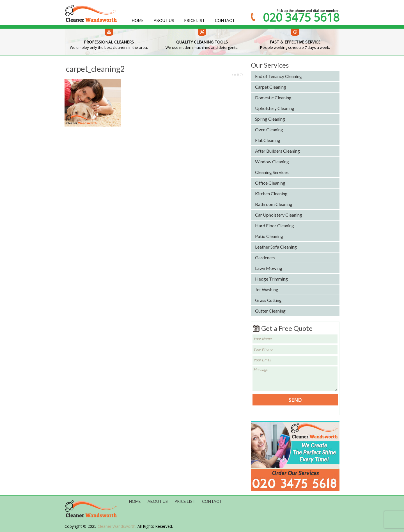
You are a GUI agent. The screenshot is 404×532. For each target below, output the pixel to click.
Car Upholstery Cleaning (279, 215)
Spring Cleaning (270, 119)
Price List (194, 20)
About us (164, 20)
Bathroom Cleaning (274, 204)
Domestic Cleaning (273, 98)
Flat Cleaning (268, 140)
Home (138, 20)
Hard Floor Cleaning (275, 225)
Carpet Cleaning (271, 87)
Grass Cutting (268, 300)
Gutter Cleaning (270, 311)
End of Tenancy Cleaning (278, 76)
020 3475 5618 (301, 17)
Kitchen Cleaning (271, 193)
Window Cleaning (272, 161)
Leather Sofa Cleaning (276, 247)
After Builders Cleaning (277, 151)
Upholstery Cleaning (275, 108)
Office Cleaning (270, 183)
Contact (225, 20)
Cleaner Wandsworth (117, 526)
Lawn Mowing (269, 268)
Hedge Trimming (271, 279)
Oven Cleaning (269, 129)
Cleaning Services (272, 172)
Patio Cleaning (269, 236)
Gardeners (265, 257)
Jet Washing (267, 289)
